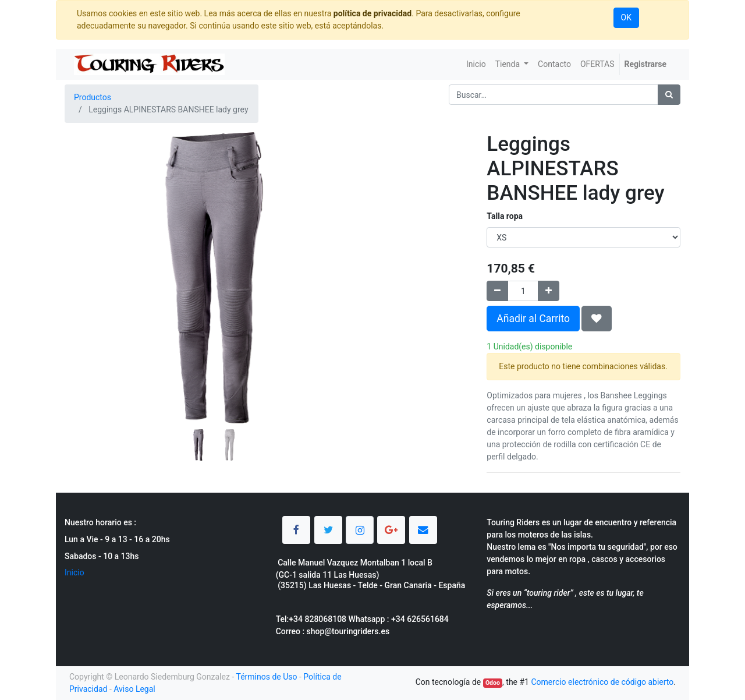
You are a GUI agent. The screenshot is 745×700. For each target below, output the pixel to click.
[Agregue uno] (549, 291)
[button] (87, 249)
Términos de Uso (266, 677)
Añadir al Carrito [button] (533, 319)
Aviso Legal (134, 689)
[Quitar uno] (497, 291)
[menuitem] (476, 64)
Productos (93, 97)
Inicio (74, 572)
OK (626, 17)
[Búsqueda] (669, 95)
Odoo (493, 683)
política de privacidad (372, 13)
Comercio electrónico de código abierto (602, 682)
